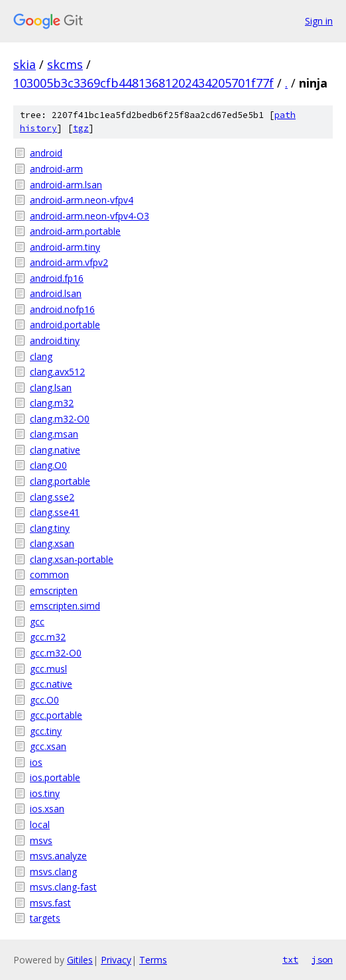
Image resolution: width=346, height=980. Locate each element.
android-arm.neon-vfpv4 (82, 200)
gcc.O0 (44, 700)
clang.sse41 (55, 512)
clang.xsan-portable (72, 559)
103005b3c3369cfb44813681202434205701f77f (144, 83)
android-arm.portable (75, 231)
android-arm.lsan (66, 185)
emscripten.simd (65, 606)
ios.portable (55, 777)
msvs (41, 840)
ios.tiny (45, 793)
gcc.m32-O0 (56, 653)
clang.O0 (48, 465)
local (40, 825)
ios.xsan (47, 809)
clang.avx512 (57, 372)
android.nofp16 (62, 309)
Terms (153, 960)
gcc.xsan (48, 746)
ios (36, 762)
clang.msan (54, 434)
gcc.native (51, 684)
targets (45, 918)
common (49, 575)
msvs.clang (53, 872)
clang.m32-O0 (60, 419)
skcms (65, 64)
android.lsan (56, 293)
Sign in (319, 21)
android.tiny (55, 340)
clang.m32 (52, 403)
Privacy (116, 960)
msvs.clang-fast (63, 887)
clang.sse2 (52, 497)
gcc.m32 (48, 637)
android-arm (56, 169)
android (46, 153)
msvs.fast (50, 903)
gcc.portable (56, 715)
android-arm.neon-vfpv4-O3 (89, 216)
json (322, 959)
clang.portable (60, 481)
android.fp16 (57, 278)
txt (290, 959)
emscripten (54, 590)
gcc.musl (48, 669)
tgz (81, 128)
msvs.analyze (58, 856)
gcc (37, 622)
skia (25, 64)
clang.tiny (50, 528)
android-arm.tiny (65, 247)
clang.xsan (52, 543)
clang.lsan (51, 388)
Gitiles (80, 960)
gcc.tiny (46, 731)
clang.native (55, 450)
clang (41, 356)
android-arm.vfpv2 (69, 262)
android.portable (65, 325)
